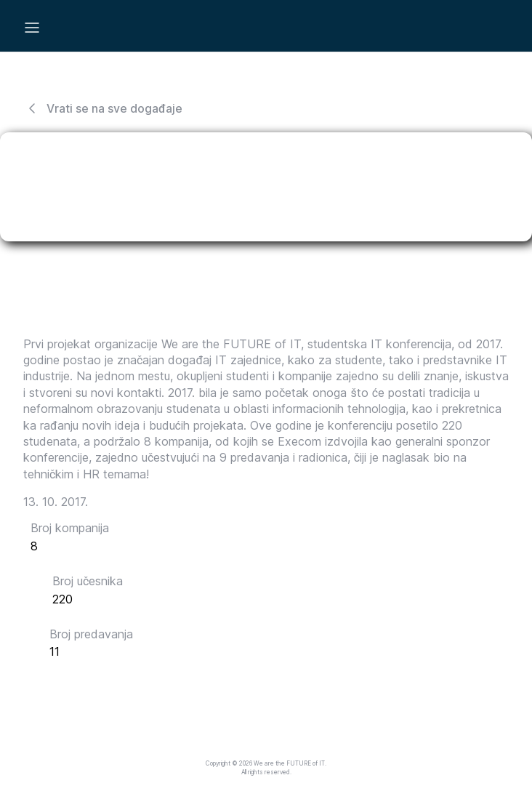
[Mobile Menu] (32, 28)
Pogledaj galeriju (97, 687)
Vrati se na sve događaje (103, 108)
